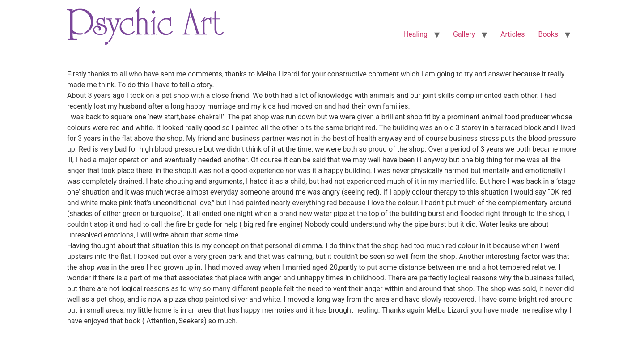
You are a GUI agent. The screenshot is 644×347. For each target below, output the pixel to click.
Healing (415, 34)
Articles (513, 34)
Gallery (464, 34)
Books (548, 34)
